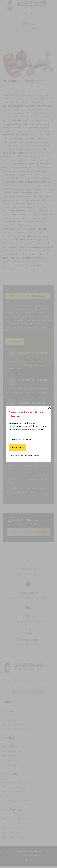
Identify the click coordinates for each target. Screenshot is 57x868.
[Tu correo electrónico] (22, 439)
